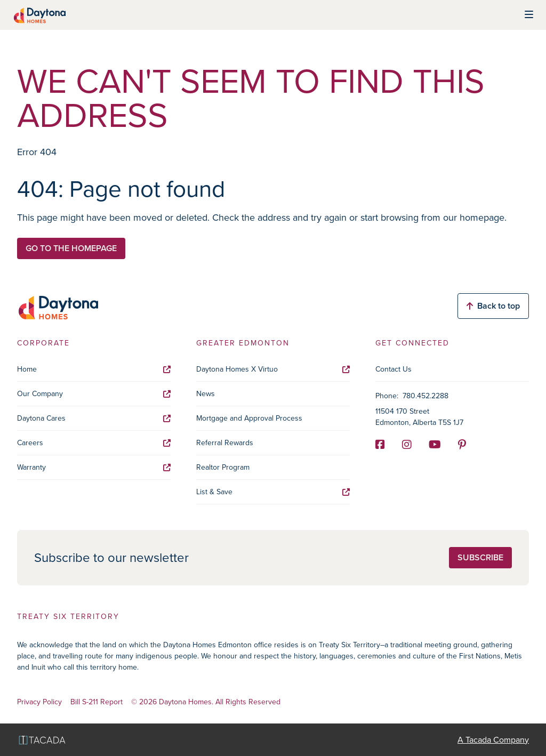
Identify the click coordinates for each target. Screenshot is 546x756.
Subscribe (480, 557)
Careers (94, 443)
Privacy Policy (39, 702)
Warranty (94, 467)
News (206, 394)
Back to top (493, 306)
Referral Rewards (225, 443)
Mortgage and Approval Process (249, 418)
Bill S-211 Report (97, 702)
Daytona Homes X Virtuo (273, 369)
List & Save (273, 492)
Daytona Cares (94, 418)
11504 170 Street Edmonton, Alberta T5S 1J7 (419, 417)
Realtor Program (223, 467)
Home (94, 369)
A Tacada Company (493, 740)
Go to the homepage (71, 248)
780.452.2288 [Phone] (425, 396)
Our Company (94, 394)
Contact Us (394, 369)
